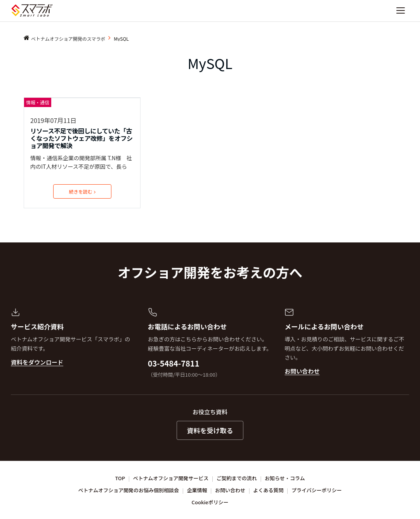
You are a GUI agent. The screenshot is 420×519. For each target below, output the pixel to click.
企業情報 (197, 490)
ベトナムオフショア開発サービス (171, 478)
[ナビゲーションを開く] (401, 10)
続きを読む (82, 191)
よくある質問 (268, 490)
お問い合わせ (302, 371)
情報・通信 (38, 102)
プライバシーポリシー (317, 490)
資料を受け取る (210, 430)
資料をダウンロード (37, 362)
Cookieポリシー (210, 502)
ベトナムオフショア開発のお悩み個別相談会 (129, 490)
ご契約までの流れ (237, 478)
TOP (120, 478)
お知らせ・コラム (285, 478)
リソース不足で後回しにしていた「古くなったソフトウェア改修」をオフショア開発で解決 (82, 138)
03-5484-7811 (174, 363)
